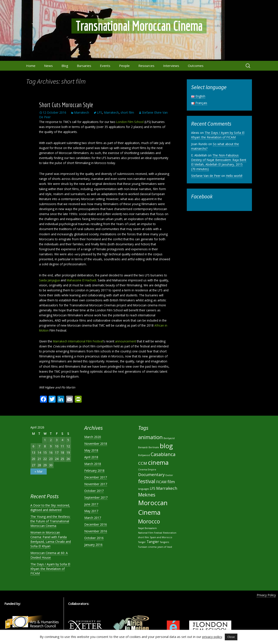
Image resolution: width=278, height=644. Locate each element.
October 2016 (94, 538)
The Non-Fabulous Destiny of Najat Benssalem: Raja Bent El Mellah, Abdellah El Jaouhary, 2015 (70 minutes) (219, 162)
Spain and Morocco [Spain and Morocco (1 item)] (161, 537)
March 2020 (93, 437)
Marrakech (82, 112)
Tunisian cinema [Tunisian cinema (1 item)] (147, 547)
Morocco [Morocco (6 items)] (149, 521)
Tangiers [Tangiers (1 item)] (164, 542)
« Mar (39, 471)
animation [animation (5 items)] (150, 437)
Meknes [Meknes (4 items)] (147, 495)
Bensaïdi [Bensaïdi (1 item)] (143, 447)
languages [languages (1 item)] (144, 489)
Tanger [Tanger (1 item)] (142, 542)
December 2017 (96, 477)
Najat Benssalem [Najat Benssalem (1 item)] (147, 528)
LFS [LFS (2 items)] (153, 488)
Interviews (171, 66)
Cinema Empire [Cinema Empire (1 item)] (147, 470)
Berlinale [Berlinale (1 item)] (154, 447)
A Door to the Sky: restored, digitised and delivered (50, 508)
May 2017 (91, 511)
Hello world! (234, 176)
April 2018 (91, 457)
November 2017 (96, 484)
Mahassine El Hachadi (81, 280)
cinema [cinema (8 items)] (158, 462)
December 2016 (96, 524)
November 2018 (96, 444)
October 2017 (94, 491)
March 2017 (93, 518)
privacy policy (212, 637)
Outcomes (196, 66)
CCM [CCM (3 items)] (143, 463)
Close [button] (231, 637)
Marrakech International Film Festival (78, 341)
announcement (126, 341)
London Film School (130, 122)
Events (105, 66)
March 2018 (93, 464)
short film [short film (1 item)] (144, 537)
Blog (65, 66)
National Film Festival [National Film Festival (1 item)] (150, 533)
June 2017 (91, 504)
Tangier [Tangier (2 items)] (153, 542)
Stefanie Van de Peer (206, 176)
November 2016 (96, 531)
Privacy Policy (266, 595)
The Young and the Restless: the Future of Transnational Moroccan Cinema (50, 521)
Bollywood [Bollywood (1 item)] (144, 455)
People (124, 66)
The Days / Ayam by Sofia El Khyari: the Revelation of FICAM (218, 135)
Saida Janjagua (49, 280)
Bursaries (84, 66)
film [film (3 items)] (171, 482)
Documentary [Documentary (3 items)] (151, 474)
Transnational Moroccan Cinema (139, 26)
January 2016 (93, 545)
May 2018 (91, 450)
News (48, 66)
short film (127, 112)
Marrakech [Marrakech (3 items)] (167, 488)
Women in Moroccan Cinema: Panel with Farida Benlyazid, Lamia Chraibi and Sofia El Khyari (51, 539)
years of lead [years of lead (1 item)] (165, 547)
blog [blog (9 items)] (166, 446)
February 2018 (94, 471)
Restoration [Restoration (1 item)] (170, 533)
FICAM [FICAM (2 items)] (161, 482)
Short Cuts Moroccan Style (66, 105)
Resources (146, 66)
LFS (99, 112)
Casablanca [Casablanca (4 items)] (163, 454)
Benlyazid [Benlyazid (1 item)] (169, 438)
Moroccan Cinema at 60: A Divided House (49, 555)
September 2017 (96, 497)
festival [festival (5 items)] (147, 481)
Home (31, 66)
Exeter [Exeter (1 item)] (169, 475)
